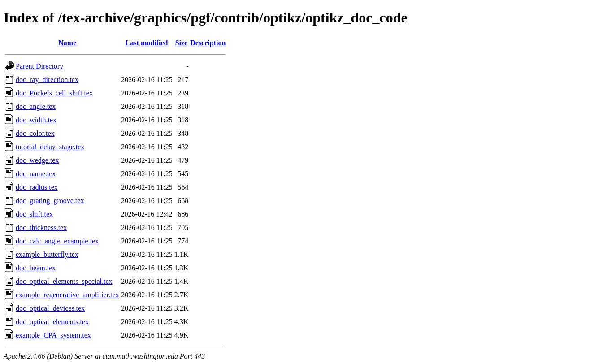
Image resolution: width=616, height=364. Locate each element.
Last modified (147, 43)
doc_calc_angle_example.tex (57, 241)
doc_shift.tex (34, 214)
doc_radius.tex (37, 187)
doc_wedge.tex (37, 160)
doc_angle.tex (36, 106)
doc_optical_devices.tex (50, 308)
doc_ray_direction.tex (47, 80)
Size (182, 43)
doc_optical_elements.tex (52, 322)
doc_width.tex (36, 120)
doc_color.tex (35, 133)
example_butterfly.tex (47, 254)
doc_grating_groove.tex (50, 201)
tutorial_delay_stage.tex (50, 147)
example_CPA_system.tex (53, 335)
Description (208, 43)
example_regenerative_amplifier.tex (67, 295)
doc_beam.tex (36, 268)
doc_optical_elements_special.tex (64, 281)
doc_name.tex (36, 174)
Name (67, 43)
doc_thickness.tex (41, 227)
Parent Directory (39, 66)
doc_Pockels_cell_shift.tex (54, 93)
